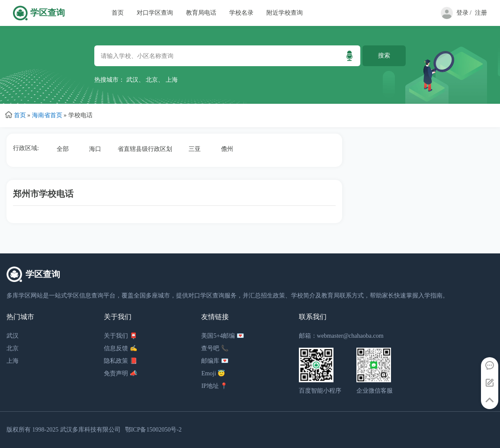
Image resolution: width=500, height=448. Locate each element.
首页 (118, 13)
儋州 (227, 149)
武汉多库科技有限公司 (90, 430)
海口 (95, 149)
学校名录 (241, 13)
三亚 (195, 149)
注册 (481, 13)
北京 (152, 80)
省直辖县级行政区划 (145, 149)
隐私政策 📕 (120, 361)
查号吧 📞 (215, 348)
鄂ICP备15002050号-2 (153, 430)
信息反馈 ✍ (120, 348)
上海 (172, 80)
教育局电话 (201, 13)
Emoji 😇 (213, 373)
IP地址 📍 (214, 386)
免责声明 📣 (120, 373)
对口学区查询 (155, 13)
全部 (63, 149)
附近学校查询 (285, 13)
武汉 (132, 80)
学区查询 (48, 13)
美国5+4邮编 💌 (222, 336)
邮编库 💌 (215, 361)
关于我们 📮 (120, 336)
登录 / (464, 13)
